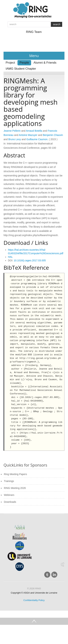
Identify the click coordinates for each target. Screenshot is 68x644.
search (57, 24)
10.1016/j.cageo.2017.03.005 (30, 260)
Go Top (34, 621)
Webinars (9, 495)
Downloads (10, 502)
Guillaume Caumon (37, 139)
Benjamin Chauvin (53, 135)
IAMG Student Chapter (21, 69)
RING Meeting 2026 (15, 488)
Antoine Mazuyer (28, 135)
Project (10, 63)
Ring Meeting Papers (15, 474)
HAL (10, 257)
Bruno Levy (15, 139)
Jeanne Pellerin (12, 131)
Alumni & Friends (45, 63)
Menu (34, 56)
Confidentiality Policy (34, 600)
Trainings (9, 481)
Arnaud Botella (34, 131)
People (24, 63)
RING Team (34, 32)
